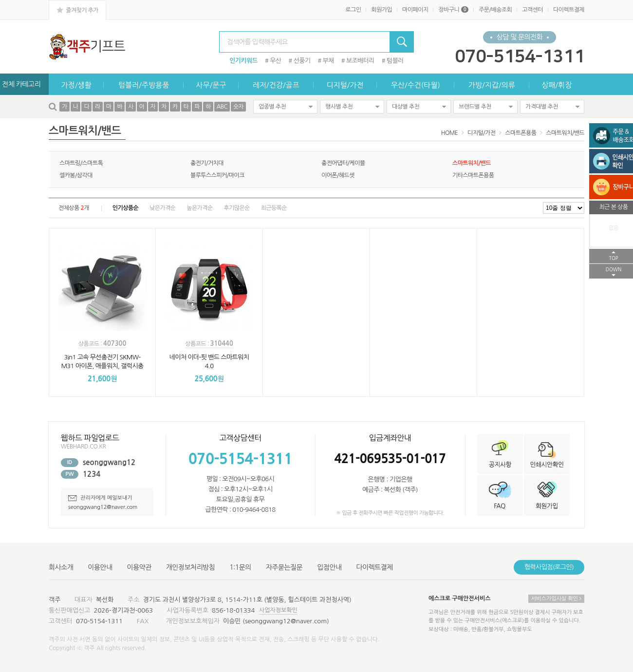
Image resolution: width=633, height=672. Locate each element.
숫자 (238, 107)
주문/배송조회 (495, 10)
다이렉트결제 (569, 10)
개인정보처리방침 (190, 567)
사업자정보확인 (278, 610)
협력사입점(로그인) (549, 567)
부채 (328, 61)
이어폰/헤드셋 (338, 175)
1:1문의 (240, 567)
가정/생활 (76, 85)
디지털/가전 (345, 85)
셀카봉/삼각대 (76, 175)
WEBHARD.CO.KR (83, 447)
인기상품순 (125, 208)
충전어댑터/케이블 (343, 163)
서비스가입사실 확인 (556, 599)
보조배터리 (360, 61)
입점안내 (329, 567)
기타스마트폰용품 (473, 175)
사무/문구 (211, 85)
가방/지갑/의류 (492, 85)
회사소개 (61, 567)
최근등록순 (274, 208)
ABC (222, 107)
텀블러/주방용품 (144, 85)
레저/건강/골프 (276, 85)
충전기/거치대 (207, 163)
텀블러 (395, 61)
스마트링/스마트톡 (81, 163)
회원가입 (382, 10)
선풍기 (302, 61)
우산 (275, 61)
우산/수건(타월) (416, 85)
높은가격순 (199, 208)
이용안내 (100, 567)
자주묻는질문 (284, 567)
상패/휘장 (557, 85)
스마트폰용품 (521, 133)
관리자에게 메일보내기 (100, 498)
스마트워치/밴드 (565, 133)
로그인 (353, 10)
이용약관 (139, 567)
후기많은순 (236, 208)
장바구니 (453, 10)
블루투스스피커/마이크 (217, 175)
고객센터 (532, 10)
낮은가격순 (162, 208)
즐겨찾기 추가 (77, 10)
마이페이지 (415, 10)
